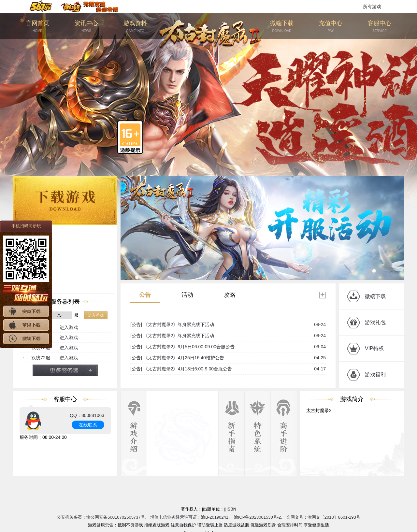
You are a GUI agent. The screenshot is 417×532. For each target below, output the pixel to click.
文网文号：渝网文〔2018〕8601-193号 (323, 517)
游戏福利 (375, 374)
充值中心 (331, 27)
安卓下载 (26, 311)
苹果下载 (26, 325)
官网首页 (37, 27)
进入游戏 (96, 315)
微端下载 (282, 27)
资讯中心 (86, 27)
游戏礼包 (375, 322)
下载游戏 (65, 200)
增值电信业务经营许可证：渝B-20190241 (189, 517)
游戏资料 (135, 27)
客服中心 (380, 27)
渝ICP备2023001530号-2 (258, 517)
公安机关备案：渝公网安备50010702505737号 (101, 517)
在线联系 (88, 425)
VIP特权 (374, 348)
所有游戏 (372, 7)
